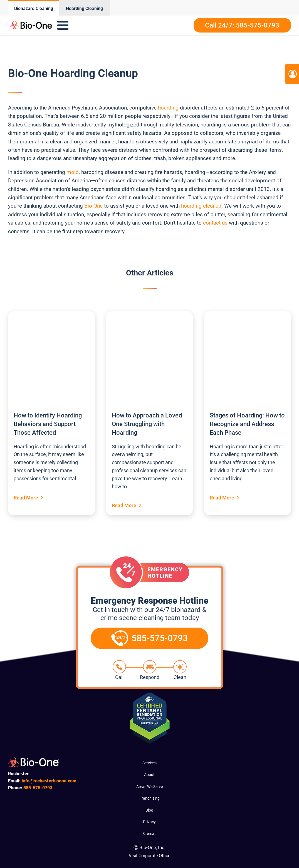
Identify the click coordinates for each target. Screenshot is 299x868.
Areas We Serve (149, 787)
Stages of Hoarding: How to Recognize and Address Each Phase (247, 424)
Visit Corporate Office (149, 856)
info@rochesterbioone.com (49, 781)
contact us (215, 223)
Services (149, 763)
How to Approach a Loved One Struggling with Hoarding (147, 424)
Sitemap (149, 834)
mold (73, 172)
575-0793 (38, 788)
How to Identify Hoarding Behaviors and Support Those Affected (48, 424)
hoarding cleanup (201, 206)
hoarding (168, 108)
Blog (149, 810)
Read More (26, 498)
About (149, 775)
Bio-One (93, 206)
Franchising (149, 798)
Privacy (149, 822)
